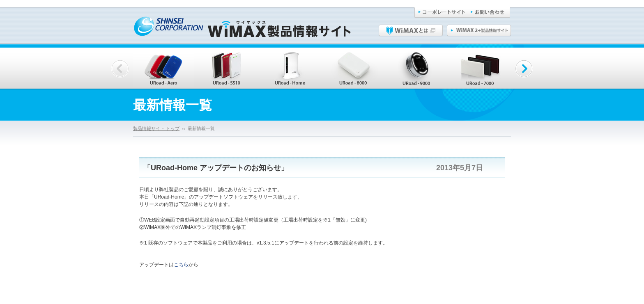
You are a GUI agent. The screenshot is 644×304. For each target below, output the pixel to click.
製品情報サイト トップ (156, 128)
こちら (181, 265)
